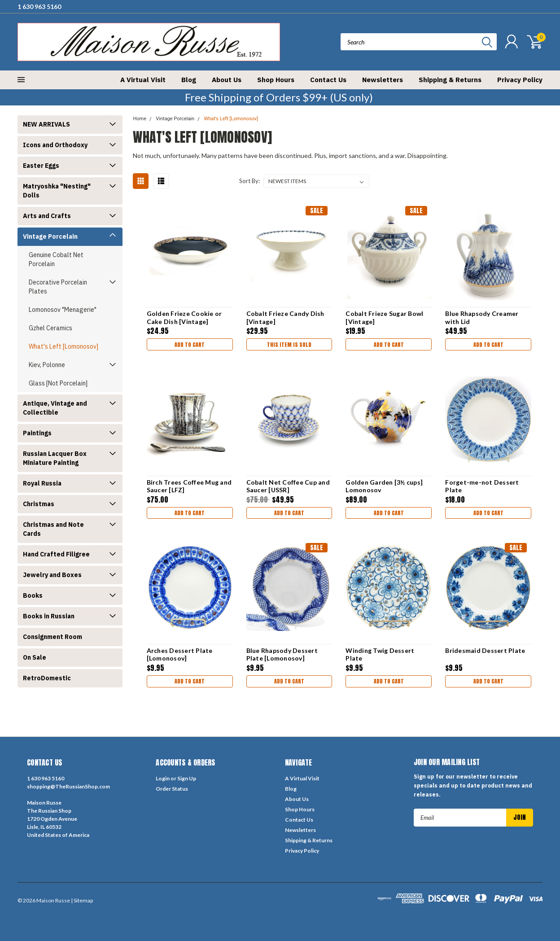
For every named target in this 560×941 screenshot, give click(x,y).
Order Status (172, 789)
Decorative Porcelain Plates (58, 287)
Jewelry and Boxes (52, 575)
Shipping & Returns (450, 80)
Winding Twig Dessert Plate (380, 654)
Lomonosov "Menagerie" (63, 310)
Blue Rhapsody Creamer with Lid (482, 317)
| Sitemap (82, 900)
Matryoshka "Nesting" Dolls (57, 191)
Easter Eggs (41, 166)
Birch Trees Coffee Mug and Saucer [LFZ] (188, 486)
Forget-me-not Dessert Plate (482, 486)
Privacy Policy (520, 80)
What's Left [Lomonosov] (63, 346)
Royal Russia (42, 483)
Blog (189, 80)
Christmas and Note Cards (53, 529)
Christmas (39, 504)
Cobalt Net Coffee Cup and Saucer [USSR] (288, 486)
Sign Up (187, 778)
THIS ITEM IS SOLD (289, 346)
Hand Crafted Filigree (56, 554)
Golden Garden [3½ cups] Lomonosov (384, 486)
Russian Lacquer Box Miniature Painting (55, 458)
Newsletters (383, 80)
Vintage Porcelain (50, 236)
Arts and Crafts (47, 216)
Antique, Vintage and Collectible (55, 408)
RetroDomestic (47, 678)
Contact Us (328, 80)
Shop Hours (276, 80)
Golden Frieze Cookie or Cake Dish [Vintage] (184, 317)
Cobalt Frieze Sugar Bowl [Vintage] (384, 317)
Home (140, 119)
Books (33, 595)
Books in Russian (49, 616)
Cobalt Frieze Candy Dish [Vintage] (285, 317)
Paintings (37, 433)
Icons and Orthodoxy (55, 145)
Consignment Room (52, 637)
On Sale (35, 657)
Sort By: (249, 181)
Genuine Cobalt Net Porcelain (56, 259)
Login (163, 778)
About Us (227, 80)
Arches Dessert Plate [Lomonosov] (179, 654)
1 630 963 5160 (39, 7)
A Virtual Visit (143, 80)
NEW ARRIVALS (46, 124)
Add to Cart (189, 346)
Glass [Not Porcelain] (58, 383)
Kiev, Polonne (47, 365)
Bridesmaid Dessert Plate (485, 650)
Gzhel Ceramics (50, 328)
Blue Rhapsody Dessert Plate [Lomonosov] (282, 654)
